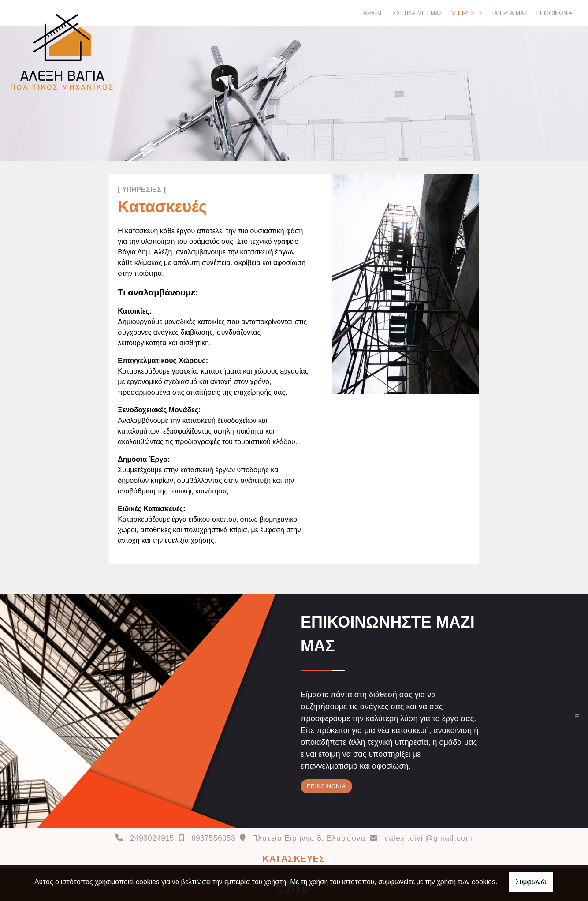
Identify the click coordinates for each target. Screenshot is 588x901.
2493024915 (152, 838)
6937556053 (213, 838)
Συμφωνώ (531, 882)
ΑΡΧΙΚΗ (374, 13)
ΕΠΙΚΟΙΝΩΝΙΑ (555, 13)
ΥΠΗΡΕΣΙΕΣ (467, 13)
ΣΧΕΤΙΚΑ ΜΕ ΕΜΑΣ (418, 13)
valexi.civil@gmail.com (428, 838)
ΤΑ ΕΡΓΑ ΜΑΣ (510, 13)
